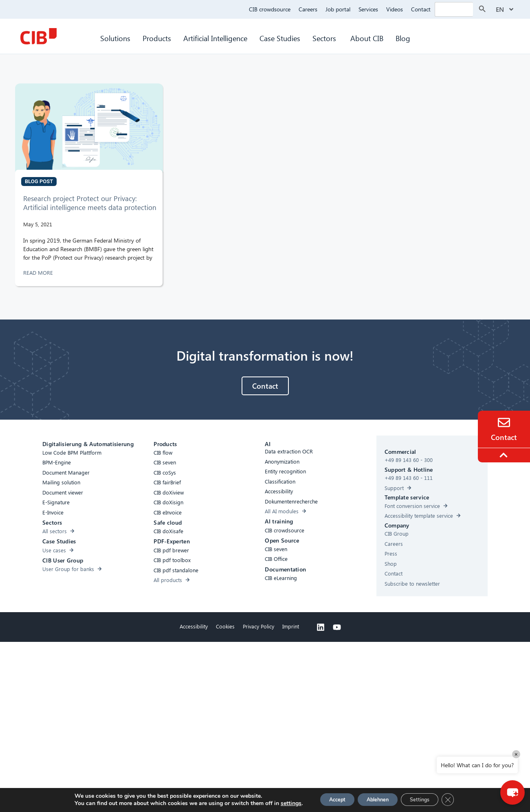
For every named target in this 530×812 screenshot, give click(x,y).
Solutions (115, 38)
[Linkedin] (321, 627)
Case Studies (280, 38)
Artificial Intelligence (215, 38)
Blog (403, 38)
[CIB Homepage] (38, 36)
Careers (308, 9)
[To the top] (505, 455)
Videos (395, 9)
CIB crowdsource (270, 9)
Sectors (325, 38)
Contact (421, 9)
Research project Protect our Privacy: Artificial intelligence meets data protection (90, 203)
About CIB (367, 38)
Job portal (338, 9)
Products (157, 38)
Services (368, 9)
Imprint (291, 626)
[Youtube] (337, 627)
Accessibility (194, 626)
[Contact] (504, 422)
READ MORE (39, 272)
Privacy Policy (258, 626)
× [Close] (516, 754)
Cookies (225, 626)
